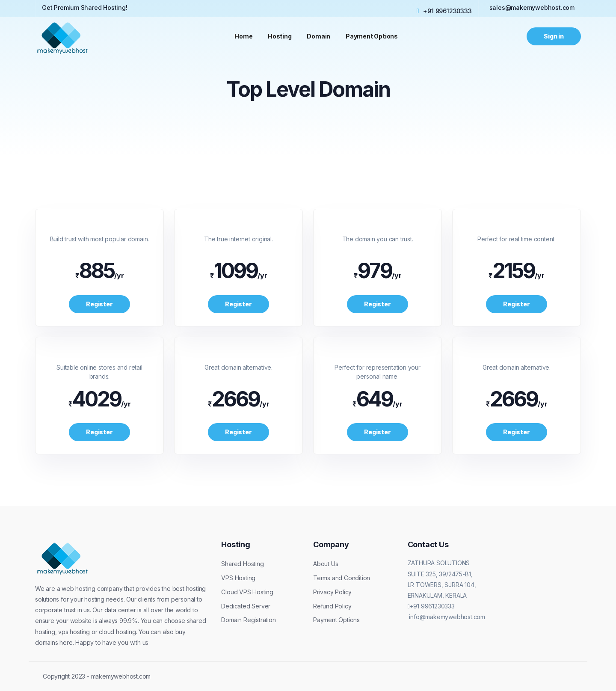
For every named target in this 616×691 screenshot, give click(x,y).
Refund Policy (332, 606)
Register (99, 304)
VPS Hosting (238, 578)
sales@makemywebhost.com (532, 7)
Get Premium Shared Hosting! (85, 7)
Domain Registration (248, 620)
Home (243, 36)
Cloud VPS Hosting (247, 592)
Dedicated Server (246, 606)
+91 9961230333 (444, 10)
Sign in (554, 36)
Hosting (280, 36)
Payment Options (372, 36)
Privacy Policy (332, 592)
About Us (326, 564)
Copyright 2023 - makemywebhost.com (97, 676)
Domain (319, 36)
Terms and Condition (342, 578)
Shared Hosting (242, 564)
